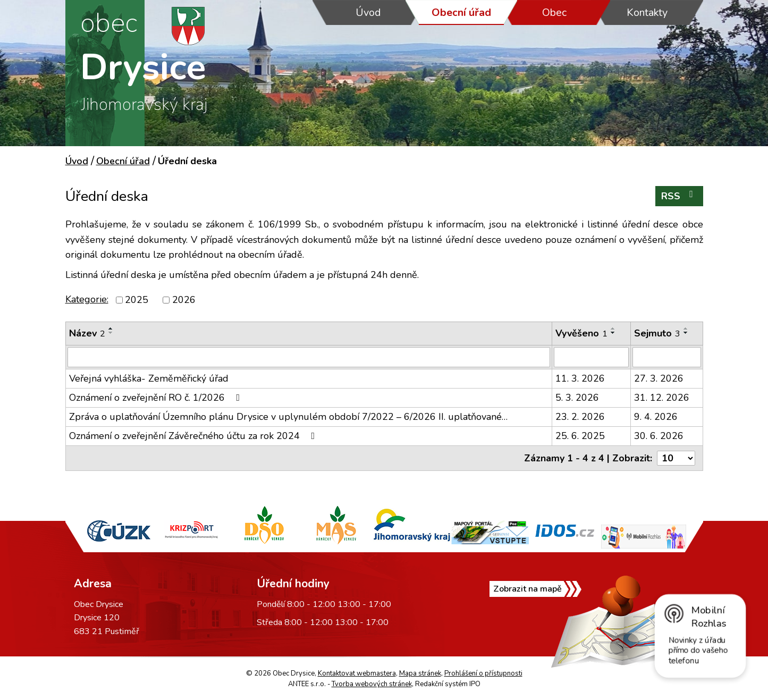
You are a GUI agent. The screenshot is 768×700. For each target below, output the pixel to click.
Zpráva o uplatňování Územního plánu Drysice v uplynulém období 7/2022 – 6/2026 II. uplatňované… (288, 417)
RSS (679, 196)
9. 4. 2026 (656, 417)
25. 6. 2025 (580, 436)
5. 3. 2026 (577, 398)
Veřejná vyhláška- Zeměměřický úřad (149, 378)
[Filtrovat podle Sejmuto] (667, 357)
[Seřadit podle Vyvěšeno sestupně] (613, 333)
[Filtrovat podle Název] (309, 357)
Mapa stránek (420, 673)
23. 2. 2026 (580, 417)
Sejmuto (657, 333)
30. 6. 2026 (659, 436)
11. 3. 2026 (580, 378)
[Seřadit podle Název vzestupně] (111, 328)
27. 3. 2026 (659, 378)
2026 (184, 300)
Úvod (368, 12)
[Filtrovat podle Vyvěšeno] (591, 357)
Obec (554, 12)
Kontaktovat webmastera (357, 673)
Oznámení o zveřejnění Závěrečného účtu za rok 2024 (194, 436)
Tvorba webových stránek (372, 684)
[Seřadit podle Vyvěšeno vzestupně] (613, 328)
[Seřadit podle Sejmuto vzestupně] (686, 328)
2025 (137, 300)
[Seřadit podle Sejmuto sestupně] (686, 333)
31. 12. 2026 (662, 398)
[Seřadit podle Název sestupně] (111, 333)
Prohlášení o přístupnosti (483, 673)
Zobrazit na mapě (534, 595)
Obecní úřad (461, 12)
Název (87, 333)
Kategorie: (87, 299)
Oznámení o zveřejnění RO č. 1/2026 (157, 398)
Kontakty (647, 12)
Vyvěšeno (581, 333)
